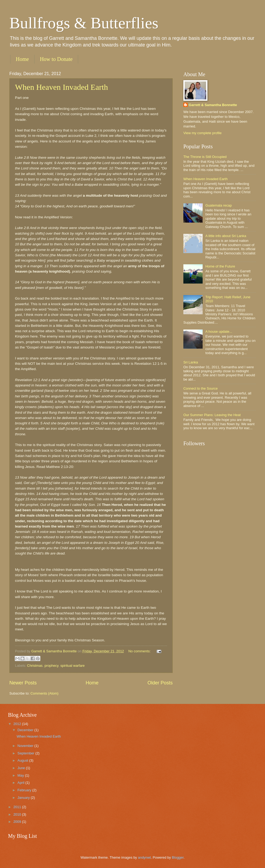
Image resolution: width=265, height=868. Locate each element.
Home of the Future (220, 266)
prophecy (51, 666)
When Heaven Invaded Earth (61, 87)
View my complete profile (202, 133)
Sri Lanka (191, 362)
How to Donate (56, 59)
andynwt (144, 857)
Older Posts (160, 683)
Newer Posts (23, 683)
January (24, 798)
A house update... (219, 332)
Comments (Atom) (44, 693)
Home (22, 59)
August (23, 760)
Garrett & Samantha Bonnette (213, 105)
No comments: (140, 651)
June (22, 768)
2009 (18, 822)
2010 (18, 814)
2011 (18, 807)
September (26, 753)
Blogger (178, 857)
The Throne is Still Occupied (205, 157)
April (21, 783)
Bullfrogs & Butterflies (84, 23)
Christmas (35, 666)
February (25, 790)
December (26, 730)
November (26, 746)
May (21, 775)
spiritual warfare (72, 666)
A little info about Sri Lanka (226, 236)
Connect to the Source (200, 388)
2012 (18, 724)
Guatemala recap (219, 205)
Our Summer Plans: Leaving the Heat (212, 415)
